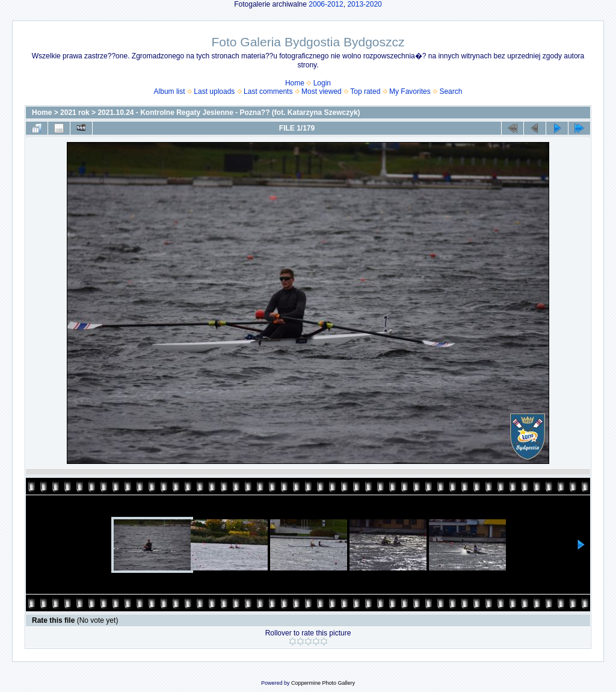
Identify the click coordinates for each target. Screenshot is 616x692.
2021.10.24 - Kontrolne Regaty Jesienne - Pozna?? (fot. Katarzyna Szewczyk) (229, 113)
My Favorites (410, 91)
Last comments (268, 91)
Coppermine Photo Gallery (323, 683)
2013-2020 (364, 4)
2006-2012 (326, 4)
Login (322, 83)
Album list (170, 91)
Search (451, 91)
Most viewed (322, 91)
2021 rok (75, 113)
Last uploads (214, 91)
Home (295, 83)
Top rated (365, 91)
